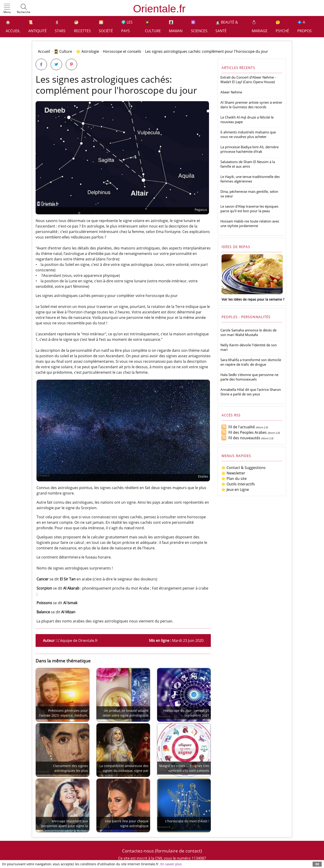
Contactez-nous (138, 851)
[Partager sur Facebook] (41, 64)
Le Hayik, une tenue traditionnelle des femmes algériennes (250, 179)
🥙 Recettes (82, 26)
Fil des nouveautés (241, 438)
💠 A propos (304, 26)
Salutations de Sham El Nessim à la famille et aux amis (248, 164)
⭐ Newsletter (233, 473)
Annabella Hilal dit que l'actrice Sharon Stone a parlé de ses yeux (251, 392)
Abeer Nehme (231, 92)
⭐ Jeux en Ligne (235, 490)
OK (317, 864)
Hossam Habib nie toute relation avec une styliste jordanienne (250, 223)
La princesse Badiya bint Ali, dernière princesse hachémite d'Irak (250, 149)
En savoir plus (171, 864)
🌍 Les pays (127, 26)
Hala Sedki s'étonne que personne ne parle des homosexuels (249, 377)
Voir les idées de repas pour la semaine (252, 299)
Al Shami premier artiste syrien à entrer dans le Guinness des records (251, 105)
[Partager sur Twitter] (56, 64)
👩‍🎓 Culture (153, 26)
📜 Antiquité (38, 26)
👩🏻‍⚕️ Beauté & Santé (227, 26)
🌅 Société (106, 26)
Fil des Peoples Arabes (244, 432)
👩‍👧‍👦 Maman (176, 26)
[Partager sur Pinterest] (71, 64)
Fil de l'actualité (238, 427)
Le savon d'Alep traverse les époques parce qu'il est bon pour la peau (249, 209)
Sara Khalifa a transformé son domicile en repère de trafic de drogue (251, 362)
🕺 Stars (60, 26)
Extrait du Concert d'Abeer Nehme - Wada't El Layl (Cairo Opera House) (248, 79)
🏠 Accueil (13, 26)
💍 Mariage (260, 26)
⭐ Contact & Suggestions (243, 468)
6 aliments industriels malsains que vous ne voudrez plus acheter (248, 134)
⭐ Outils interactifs (238, 484)
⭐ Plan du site (234, 479)
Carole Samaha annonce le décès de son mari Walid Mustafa (248, 332)
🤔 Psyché (282, 26)
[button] (7, 9)
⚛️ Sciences (199, 26)
